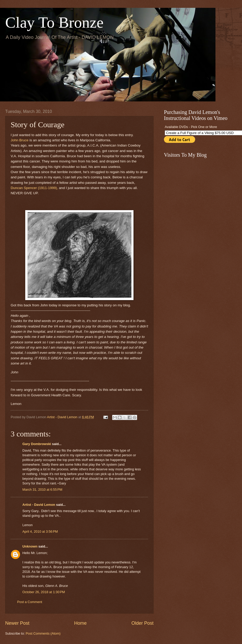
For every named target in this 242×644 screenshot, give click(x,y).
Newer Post (17, 623)
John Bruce (20, 140)
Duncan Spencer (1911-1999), (35, 188)
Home (80, 623)
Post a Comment (30, 602)
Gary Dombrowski (37, 444)
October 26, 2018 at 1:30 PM (44, 592)
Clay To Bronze (54, 22)
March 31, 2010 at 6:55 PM (42, 490)
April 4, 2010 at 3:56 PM (40, 531)
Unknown (30, 546)
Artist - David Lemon (39, 505)
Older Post (142, 623)
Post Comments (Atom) (43, 633)
